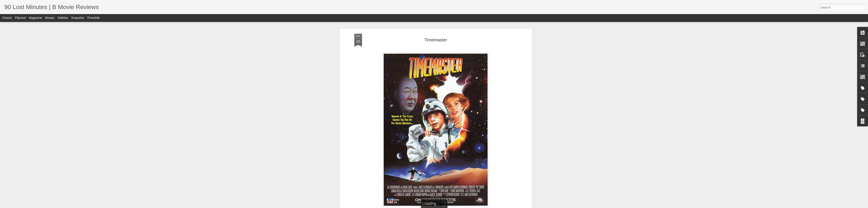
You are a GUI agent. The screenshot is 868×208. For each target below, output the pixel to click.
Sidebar (63, 18)
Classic (7, 18)
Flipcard (20, 18)
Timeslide (93, 18)
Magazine (35, 18)
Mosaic (50, 18)
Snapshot (78, 18)
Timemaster (436, 40)
